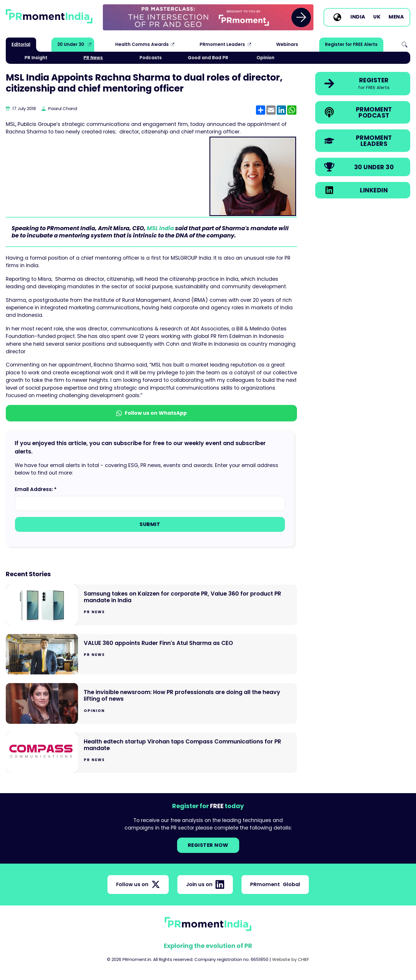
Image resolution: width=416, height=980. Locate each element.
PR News (93, 58)
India (358, 17)
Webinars (287, 44)
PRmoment (275, 884)
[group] (208, 17)
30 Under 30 (71, 44)
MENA (396, 17)
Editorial (21, 44)
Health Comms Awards (142, 44)
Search (404, 44)
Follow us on (138, 884)
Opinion (265, 58)
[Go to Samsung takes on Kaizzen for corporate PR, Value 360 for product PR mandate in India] (151, 605)
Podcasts (151, 58)
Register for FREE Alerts (351, 44)
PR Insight (36, 58)
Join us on (205, 884)
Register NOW (208, 845)
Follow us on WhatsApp (152, 413)
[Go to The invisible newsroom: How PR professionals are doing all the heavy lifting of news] (151, 703)
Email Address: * (36, 489)
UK (377, 17)
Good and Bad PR (208, 58)
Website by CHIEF (291, 959)
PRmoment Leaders (222, 44)
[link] (208, 17)
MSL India (160, 228)
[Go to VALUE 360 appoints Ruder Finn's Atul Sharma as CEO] (151, 654)
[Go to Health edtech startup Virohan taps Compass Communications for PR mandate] (151, 753)
